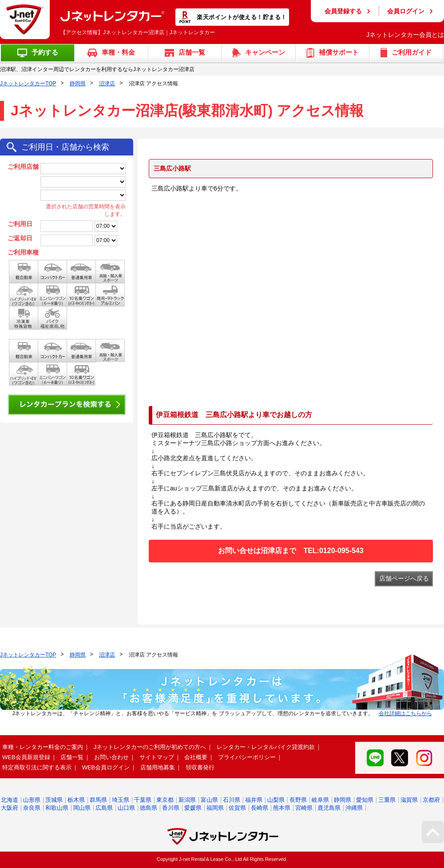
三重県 (387, 800)
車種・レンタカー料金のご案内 (43, 747)
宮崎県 (304, 808)
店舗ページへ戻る (404, 578)
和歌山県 (57, 808)
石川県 (232, 800)
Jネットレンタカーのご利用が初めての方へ (150, 747)
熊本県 (282, 808)
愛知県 (365, 800)
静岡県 (78, 84)
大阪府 (10, 808)
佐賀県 (237, 808)
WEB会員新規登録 (26, 757)
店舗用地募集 (158, 767)
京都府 (431, 800)
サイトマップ (157, 757)
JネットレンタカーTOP (28, 84)
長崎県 (260, 808)
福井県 (254, 800)
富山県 (209, 800)
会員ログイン (406, 11)
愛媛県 (193, 808)
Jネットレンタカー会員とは (405, 35)
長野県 (298, 800)
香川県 (171, 808)
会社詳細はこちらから (405, 713)
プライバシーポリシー (247, 757)
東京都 (165, 800)
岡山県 (82, 808)
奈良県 (32, 808)
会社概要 (196, 757)
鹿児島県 (329, 808)
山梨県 (276, 800)
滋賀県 (409, 800)
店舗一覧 (72, 757)
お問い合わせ (111, 757)
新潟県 (187, 800)
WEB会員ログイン (106, 767)
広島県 (104, 808)
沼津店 (107, 84)
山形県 (32, 800)
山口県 (126, 808)
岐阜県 (320, 800)
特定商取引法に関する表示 (37, 767)
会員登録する (343, 11)
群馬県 (98, 800)
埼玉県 (121, 800)
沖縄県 (354, 808)
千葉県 (143, 800)
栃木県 (76, 800)
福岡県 (215, 808)
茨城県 (54, 800)
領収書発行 (200, 767)
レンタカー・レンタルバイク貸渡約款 (266, 747)
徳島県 (149, 808)
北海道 (10, 800)
